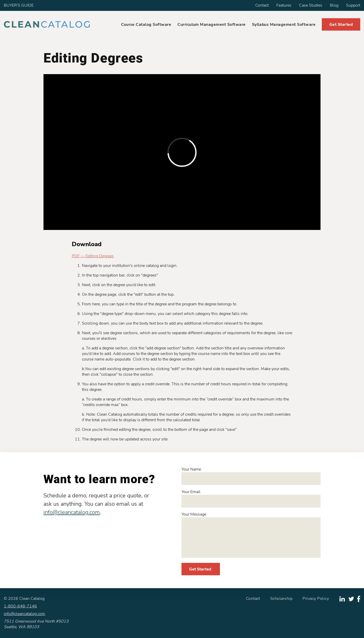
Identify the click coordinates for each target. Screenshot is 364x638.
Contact (262, 5)
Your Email (251, 498)
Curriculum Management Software (211, 25)
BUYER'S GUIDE (19, 5)
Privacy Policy (316, 599)
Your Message (251, 535)
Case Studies (311, 5)
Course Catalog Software (146, 25)
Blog (334, 5)
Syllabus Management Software (284, 25)
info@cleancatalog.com (72, 512)
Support (353, 5)
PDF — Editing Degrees (93, 256)
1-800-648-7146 (20, 606)
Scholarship (281, 599)
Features (284, 5)
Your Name (251, 476)
